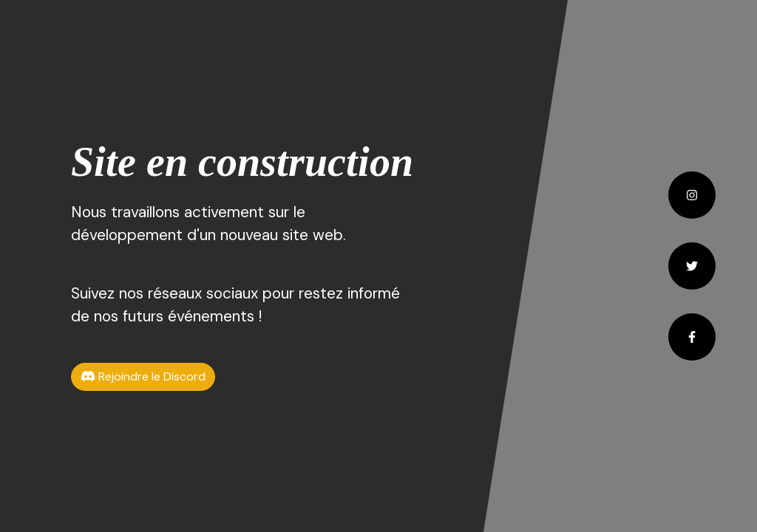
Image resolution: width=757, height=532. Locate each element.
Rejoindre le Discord (143, 376)
